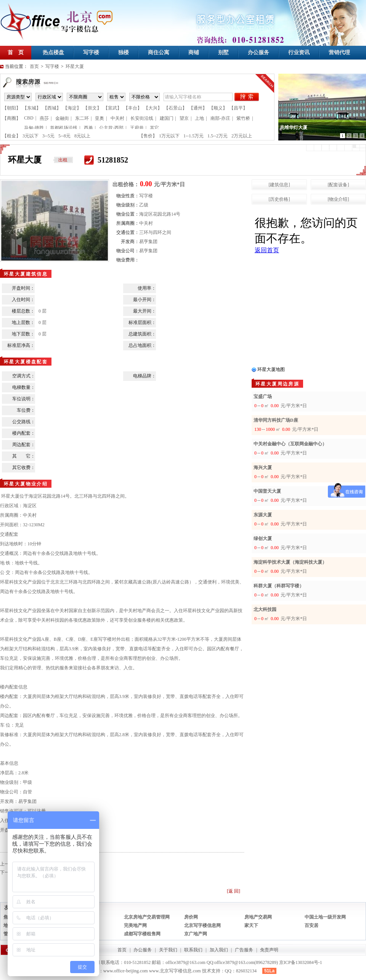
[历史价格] (279, 199)
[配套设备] (339, 185)
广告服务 (244, 950)
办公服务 (258, 52)
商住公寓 (159, 52)
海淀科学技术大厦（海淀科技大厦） (290, 562)
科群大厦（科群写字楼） (279, 586)
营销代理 (339, 52)
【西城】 (52, 108)
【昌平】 (238, 108)
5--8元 (64, 136)
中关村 (117, 118)
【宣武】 (112, 108)
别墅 (223, 52)
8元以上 (82, 136)
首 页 (16, 52)
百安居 (311, 925)
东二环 (82, 118)
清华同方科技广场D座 (276, 420)
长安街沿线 (142, 118)
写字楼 (91, 52)
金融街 (62, 118)
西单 (88, 128)
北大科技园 (265, 609)
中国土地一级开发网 (325, 917)
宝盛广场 (263, 397)
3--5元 (48, 136)
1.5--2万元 (218, 136)
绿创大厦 (263, 538)
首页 (34, 66)
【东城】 (32, 108)
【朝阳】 (11, 108)
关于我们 (168, 950)
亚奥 (100, 118)
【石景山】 (175, 108)
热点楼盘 (53, 52)
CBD (29, 118)
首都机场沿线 (64, 128)
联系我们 (193, 950)
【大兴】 (153, 108)
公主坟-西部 (111, 128)
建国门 (167, 118)
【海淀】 (72, 108)
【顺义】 (218, 108)
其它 (154, 128)
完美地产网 (135, 925)
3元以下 (30, 136)
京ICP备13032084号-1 (301, 962)
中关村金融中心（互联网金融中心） (290, 444)
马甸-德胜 (34, 128)
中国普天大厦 (267, 491)
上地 (199, 118)
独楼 (124, 52)
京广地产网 (196, 934)
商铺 (194, 52)
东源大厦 (263, 515)
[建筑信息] (279, 185)
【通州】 (198, 108)
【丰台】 (133, 108)
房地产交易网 (258, 917)
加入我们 (219, 950)
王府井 (137, 128)
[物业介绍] (339, 199)
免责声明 (269, 950)
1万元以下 (169, 136)
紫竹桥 (243, 118)
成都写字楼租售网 (142, 934)
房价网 (191, 917)
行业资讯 (299, 52)
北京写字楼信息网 (202, 925)
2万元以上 (242, 136)
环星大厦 (75, 66)
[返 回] (234, 891)
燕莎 (44, 118)
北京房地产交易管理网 (147, 917)
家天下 (251, 925)
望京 (184, 118)
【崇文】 (92, 108)
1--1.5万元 (193, 136)
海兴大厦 (263, 467)
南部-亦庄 (220, 118)
